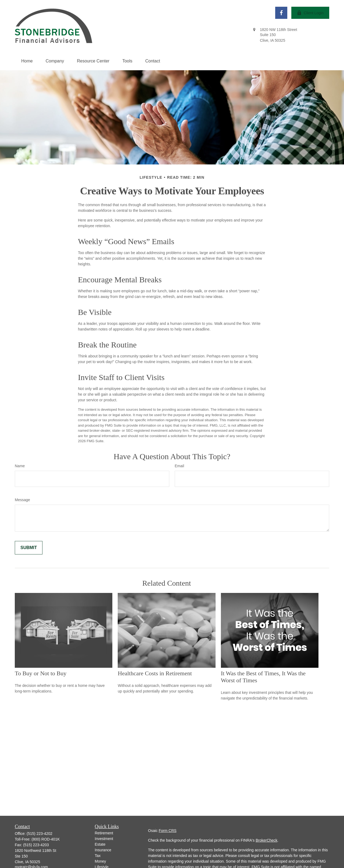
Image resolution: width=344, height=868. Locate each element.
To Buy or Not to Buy (41, 673)
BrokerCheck (266, 840)
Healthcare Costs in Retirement (155, 673)
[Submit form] (29, 548)
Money (101, 861)
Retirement (104, 833)
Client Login (310, 13)
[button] (27, 61)
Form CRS (168, 831)
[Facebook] (281, 13)
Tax (98, 856)
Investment (104, 839)
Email (179, 466)
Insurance (103, 850)
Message (22, 500)
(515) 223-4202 (40, 834)
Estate (100, 844)
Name (20, 466)
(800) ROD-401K (46, 839)
